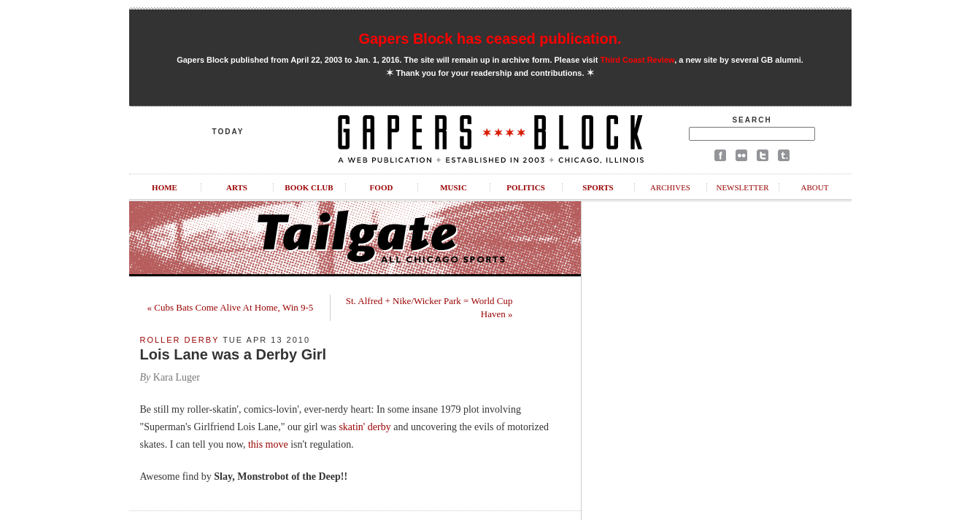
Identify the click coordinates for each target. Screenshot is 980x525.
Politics (526, 187)
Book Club (309, 187)
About (815, 187)
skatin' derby (364, 427)
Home (165, 187)
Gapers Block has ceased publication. (490, 39)
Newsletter (742, 187)
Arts (237, 187)
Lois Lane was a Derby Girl (234, 354)
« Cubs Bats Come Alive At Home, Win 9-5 (231, 307)
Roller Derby (180, 340)
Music (454, 187)
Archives (670, 187)
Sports (598, 187)
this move (268, 444)
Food (382, 187)
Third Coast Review (638, 60)
